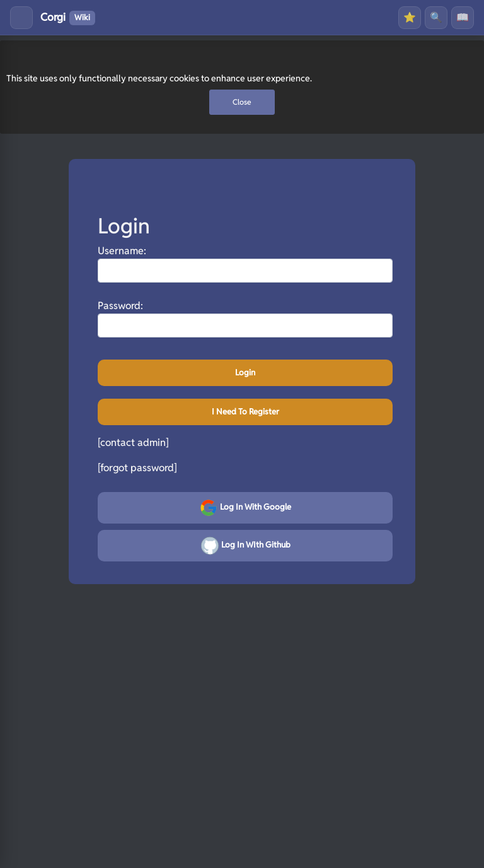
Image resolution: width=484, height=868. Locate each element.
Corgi (68, 18)
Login (245, 372)
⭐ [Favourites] (410, 17)
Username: (122, 251)
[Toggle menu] (21, 18)
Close (242, 102)
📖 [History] (463, 17)
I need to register (245, 412)
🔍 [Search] (436, 17)
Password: (120, 306)
